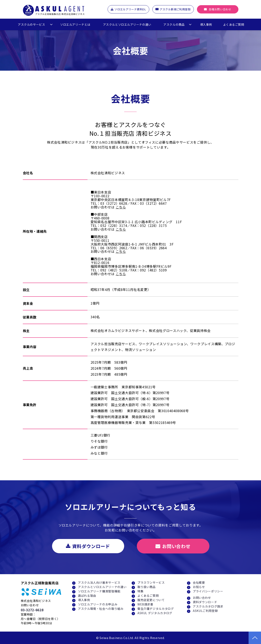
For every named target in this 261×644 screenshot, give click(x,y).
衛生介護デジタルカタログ (156, 609)
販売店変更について (151, 600)
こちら (121, 207)
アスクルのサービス (31, 24)
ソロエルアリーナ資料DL (130, 9)
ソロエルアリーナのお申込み (98, 604)
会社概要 (199, 582)
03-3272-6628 (32, 610)
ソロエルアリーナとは (75, 24)
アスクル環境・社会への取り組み (101, 609)
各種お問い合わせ (220, 9)
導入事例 (206, 24)
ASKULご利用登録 (205, 611)
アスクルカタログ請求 (208, 606)
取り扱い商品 (147, 587)
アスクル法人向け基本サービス (99, 582)
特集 (140, 591)
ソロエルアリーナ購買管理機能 (99, 591)
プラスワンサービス (151, 582)
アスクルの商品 (174, 24)
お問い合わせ (176, 546)
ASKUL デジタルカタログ (155, 613)
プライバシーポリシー (208, 591)
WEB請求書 (145, 604)
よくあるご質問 (234, 24)
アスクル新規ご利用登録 (175, 9)
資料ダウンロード (91, 546)
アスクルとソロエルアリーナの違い (127, 24)
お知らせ (199, 587)
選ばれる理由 (87, 596)
